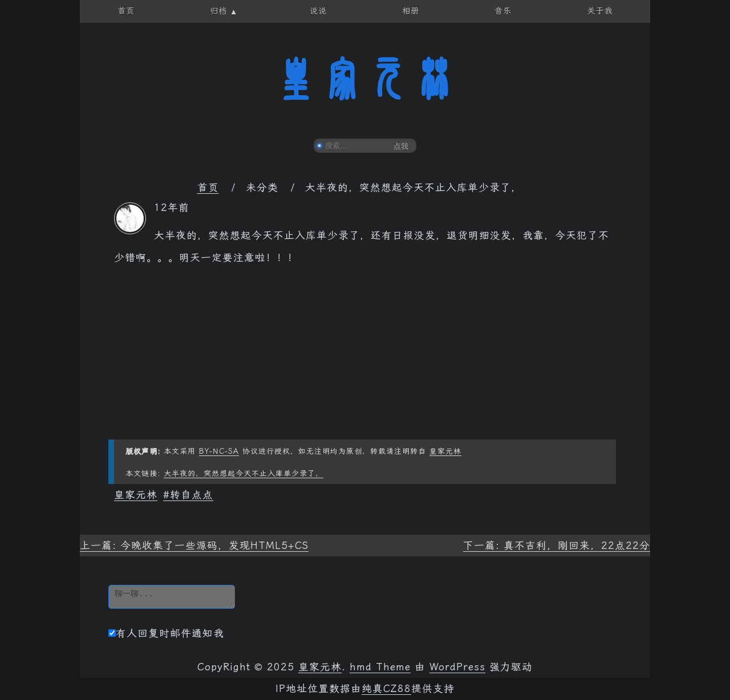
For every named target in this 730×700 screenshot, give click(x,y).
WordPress (457, 667)
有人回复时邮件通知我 (166, 633)
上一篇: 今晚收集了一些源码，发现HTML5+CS (194, 546)
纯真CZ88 (386, 689)
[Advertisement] (365, 360)
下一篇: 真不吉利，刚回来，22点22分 (557, 546)
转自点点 (192, 495)
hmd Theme (380, 667)
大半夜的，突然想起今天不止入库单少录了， (244, 473)
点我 (401, 146)
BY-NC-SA (219, 451)
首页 (208, 188)
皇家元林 (365, 79)
